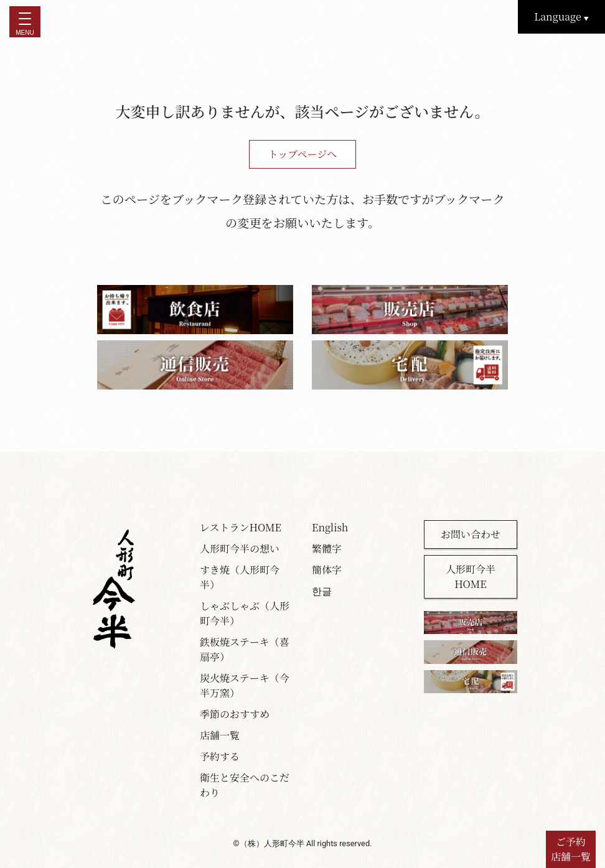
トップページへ (303, 154)
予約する (220, 756)
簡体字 (327, 570)
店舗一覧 (220, 735)
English (330, 527)
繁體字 (327, 548)
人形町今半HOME (471, 576)
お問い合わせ (471, 534)
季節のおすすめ (235, 714)
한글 (322, 591)
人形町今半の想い (240, 548)
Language (561, 16)
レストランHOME (241, 527)
